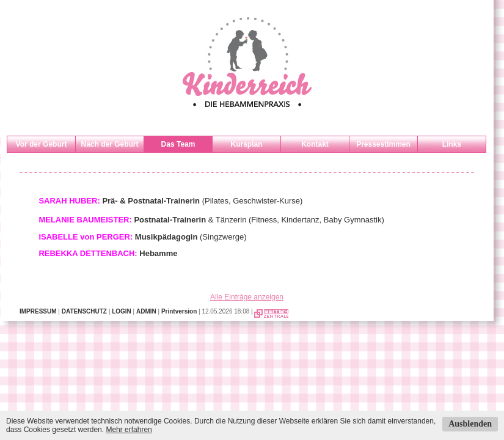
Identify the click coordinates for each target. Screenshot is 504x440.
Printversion (179, 311)
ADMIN (146, 311)
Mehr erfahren (129, 430)
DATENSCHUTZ (84, 311)
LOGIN (122, 311)
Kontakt (315, 144)
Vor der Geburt (42, 144)
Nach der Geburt (109, 144)
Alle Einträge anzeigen (247, 297)
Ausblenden (470, 424)
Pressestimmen (383, 144)
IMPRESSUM (38, 311)
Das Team (178, 144)
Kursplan (246, 144)
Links (452, 144)
